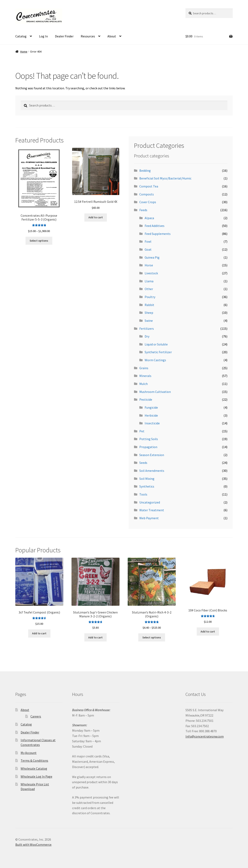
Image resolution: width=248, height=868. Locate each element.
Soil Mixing (147, 479)
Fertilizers (147, 329)
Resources (88, 36)
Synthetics (147, 486)
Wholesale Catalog (34, 768)
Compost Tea (149, 186)
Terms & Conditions (34, 760)
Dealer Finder (64, 36)
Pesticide (146, 399)
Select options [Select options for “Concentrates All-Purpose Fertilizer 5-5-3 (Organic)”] (39, 241)
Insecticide (152, 423)
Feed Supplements (158, 234)
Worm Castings (155, 360)
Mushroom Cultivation (155, 392)
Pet (142, 431)
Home (24, 52)
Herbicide (151, 415)
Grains (144, 368)
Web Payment (149, 518)
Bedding (145, 170)
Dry (147, 336)
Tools (143, 494)
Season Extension (152, 455)
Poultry (150, 297)
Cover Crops (148, 202)
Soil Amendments (152, 471)
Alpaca (149, 218)
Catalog (21, 36)
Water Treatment (152, 510)
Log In (43, 36)
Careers (36, 716)
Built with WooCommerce (33, 844)
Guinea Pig (152, 257)
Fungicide (151, 407)
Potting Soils (149, 439)
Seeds (143, 463)
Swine (149, 321)
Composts (147, 194)
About (112, 36)
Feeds (143, 210)
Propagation (148, 447)
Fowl (148, 241)
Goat (148, 249)
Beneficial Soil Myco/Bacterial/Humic (165, 178)
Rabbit (149, 305)
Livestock (151, 273)
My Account (29, 753)
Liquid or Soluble (156, 344)
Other (149, 289)
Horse (149, 265)
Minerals (145, 376)
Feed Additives (155, 226)
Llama (149, 281)
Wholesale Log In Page (36, 776)
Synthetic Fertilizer (158, 352)
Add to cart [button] (96, 217)
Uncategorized (150, 502)
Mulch (144, 384)
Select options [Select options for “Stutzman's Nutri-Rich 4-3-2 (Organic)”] (152, 637)
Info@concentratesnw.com (205, 736)
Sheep (149, 313)
